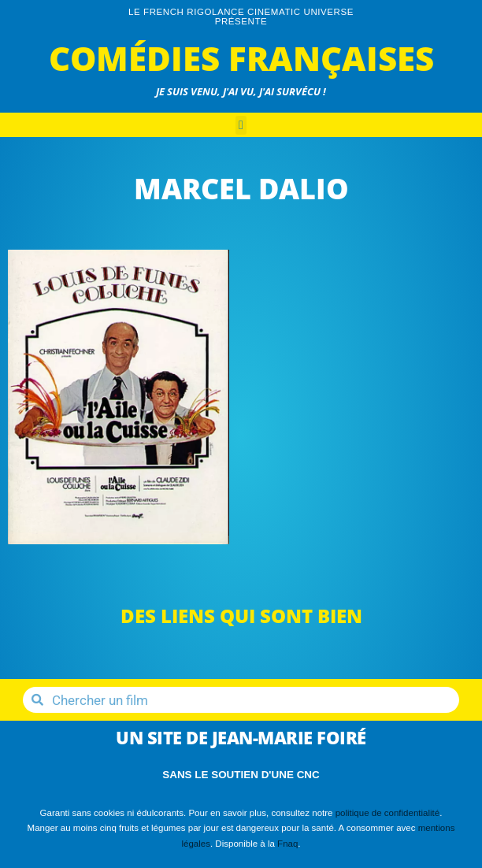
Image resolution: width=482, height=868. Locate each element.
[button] (241, 125)
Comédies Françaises (241, 58)
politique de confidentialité (388, 813)
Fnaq (287, 844)
